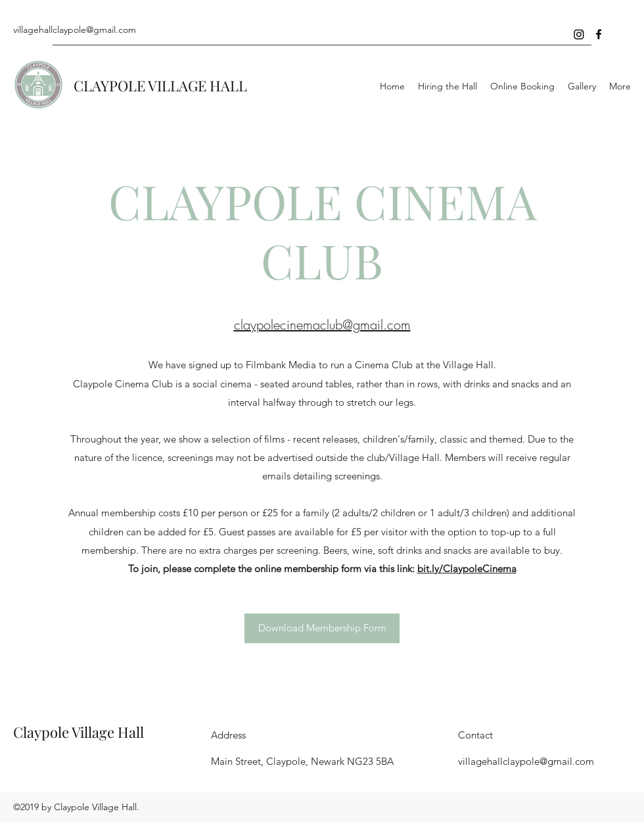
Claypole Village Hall (79, 732)
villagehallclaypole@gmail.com (75, 30)
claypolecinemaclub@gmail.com (322, 325)
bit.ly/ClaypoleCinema (467, 569)
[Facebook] (599, 34)
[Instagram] (579, 34)
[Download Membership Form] (322, 628)
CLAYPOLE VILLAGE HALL (160, 85)
